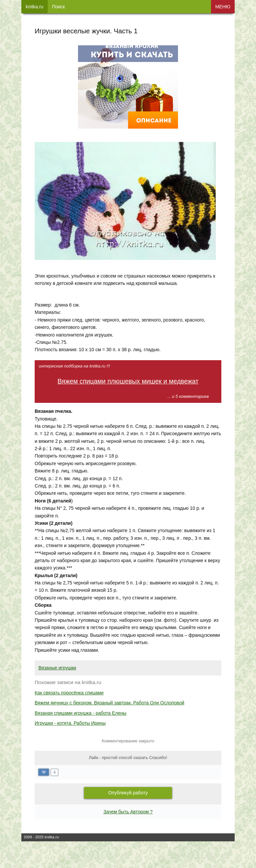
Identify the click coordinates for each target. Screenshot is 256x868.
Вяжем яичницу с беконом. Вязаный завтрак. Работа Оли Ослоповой (109, 703)
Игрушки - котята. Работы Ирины (70, 723)
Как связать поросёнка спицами (69, 693)
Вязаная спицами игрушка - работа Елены (80, 713)
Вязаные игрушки (57, 668)
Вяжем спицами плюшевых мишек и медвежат (128, 381)
